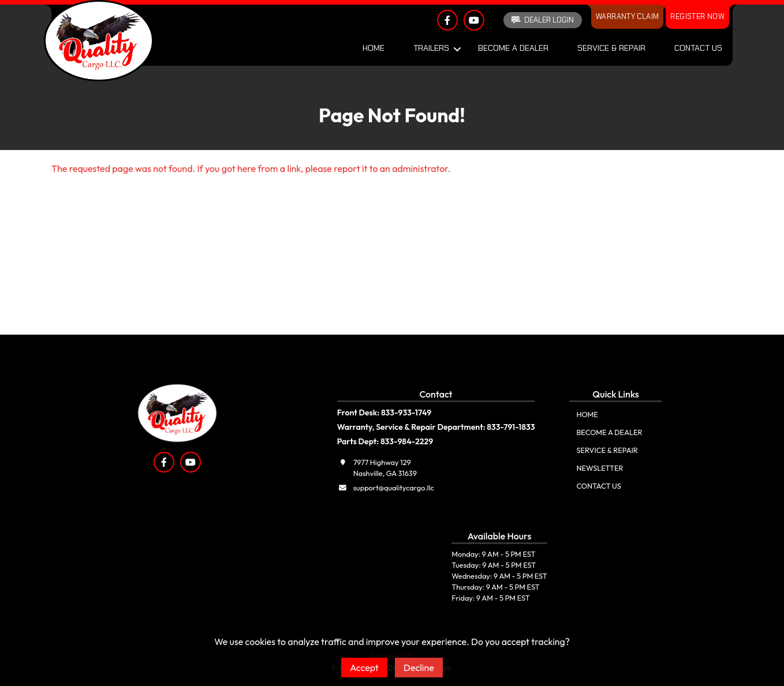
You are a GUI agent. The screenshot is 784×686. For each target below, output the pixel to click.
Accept (364, 668)
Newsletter (600, 468)
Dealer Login (543, 20)
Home (374, 48)
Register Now (697, 16)
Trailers (431, 48)
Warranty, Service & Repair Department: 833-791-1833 (436, 427)
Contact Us (698, 48)
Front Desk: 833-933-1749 (384, 413)
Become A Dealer (513, 48)
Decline (419, 668)
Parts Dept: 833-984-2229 (385, 441)
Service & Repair (611, 48)
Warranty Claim (627, 16)
